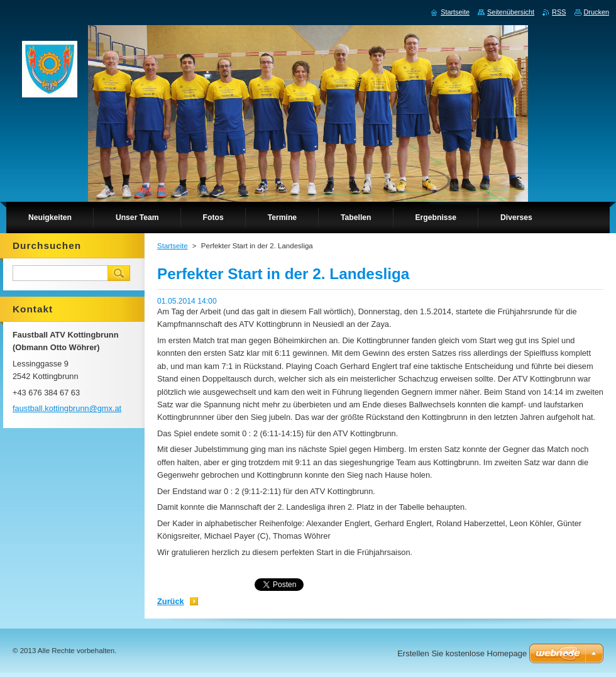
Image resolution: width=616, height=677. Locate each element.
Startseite (173, 246)
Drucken (597, 12)
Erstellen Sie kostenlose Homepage (462, 653)
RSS (559, 12)
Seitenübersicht (511, 12)
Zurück (171, 601)
